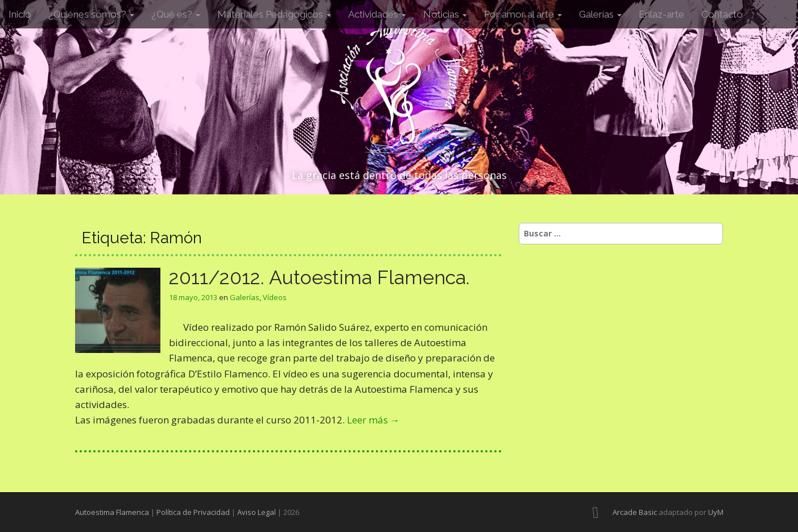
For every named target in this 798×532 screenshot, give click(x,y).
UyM (716, 512)
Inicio (20, 14)
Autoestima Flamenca (112, 512)
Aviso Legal (257, 512)
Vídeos (275, 297)
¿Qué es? (176, 14)
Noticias (445, 14)
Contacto (722, 14)
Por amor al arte (523, 14)
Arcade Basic (635, 512)
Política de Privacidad (193, 512)
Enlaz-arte (661, 14)
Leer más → (373, 420)
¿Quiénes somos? (91, 14)
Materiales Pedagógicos (274, 14)
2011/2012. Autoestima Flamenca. (319, 277)
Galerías (600, 14)
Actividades (377, 14)
